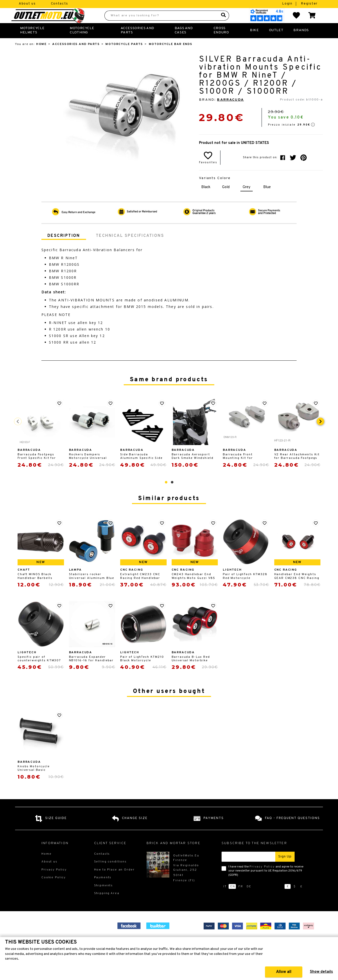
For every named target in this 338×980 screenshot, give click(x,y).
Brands (301, 41)
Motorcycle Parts (124, 55)
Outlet (276, 41)
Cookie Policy (54, 889)
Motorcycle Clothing (82, 41)
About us (27, 4)
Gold (226, 198)
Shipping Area (107, 904)
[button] (166, 493)
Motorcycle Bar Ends (171, 55)
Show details (321, 972)
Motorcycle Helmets (32, 41)
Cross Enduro (221, 41)
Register (309, 4)
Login (288, 4)
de (249, 898)
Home (41, 55)
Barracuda (230, 111)
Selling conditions (110, 873)
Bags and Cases (184, 41)
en (233, 898)
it (225, 898)
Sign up (285, 868)
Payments (103, 889)
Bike (254, 41)
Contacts (60, 4)
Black (206, 198)
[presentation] (320, 432)
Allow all (284, 972)
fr (241, 898)
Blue (267, 198)
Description (64, 247)
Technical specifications (130, 247)
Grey (247, 198)
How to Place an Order (114, 881)
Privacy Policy (262, 878)
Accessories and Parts (138, 41)
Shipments (104, 897)
